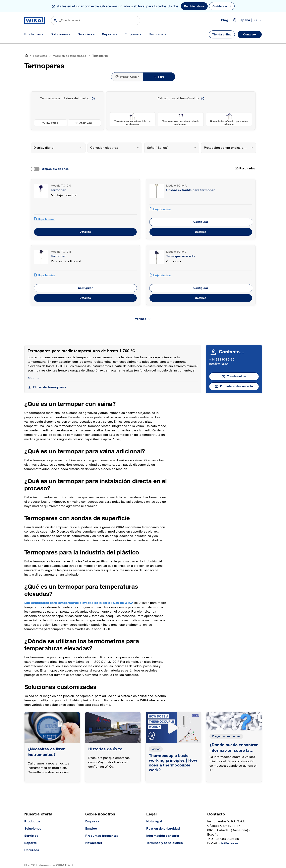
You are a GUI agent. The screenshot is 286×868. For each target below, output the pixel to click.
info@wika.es (219, 364)
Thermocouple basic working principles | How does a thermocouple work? (173, 763)
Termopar (58, 190)
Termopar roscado (181, 256)
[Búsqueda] (96, 21)
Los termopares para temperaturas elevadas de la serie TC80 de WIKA (79, 603)
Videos (156, 749)
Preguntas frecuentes (226, 736)
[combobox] (58, 148)
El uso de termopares (50, 387)
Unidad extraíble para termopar (191, 190)
